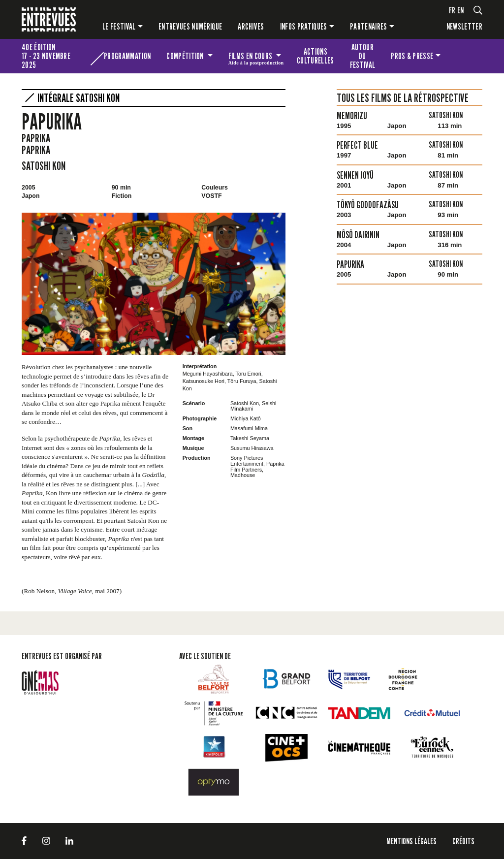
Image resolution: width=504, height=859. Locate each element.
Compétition (186, 56)
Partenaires (369, 26)
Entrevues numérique (190, 26)
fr (452, 10)
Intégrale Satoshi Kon (79, 98)
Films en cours (256, 58)
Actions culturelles (315, 56)
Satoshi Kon (44, 166)
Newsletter (464, 26)
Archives (251, 26)
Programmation (127, 56)
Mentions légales (411, 841)
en (461, 10)
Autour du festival (363, 56)
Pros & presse (412, 56)
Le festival (119, 26)
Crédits (463, 841)
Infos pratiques (304, 26)
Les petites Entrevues (466, 56)
